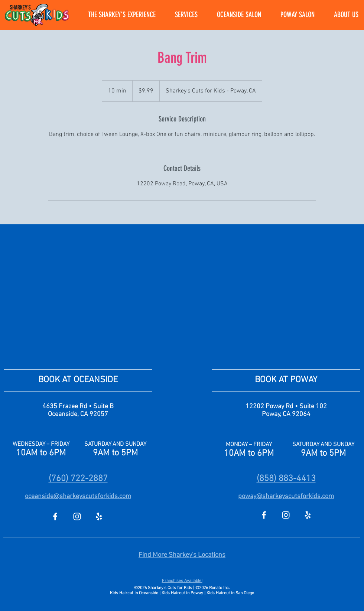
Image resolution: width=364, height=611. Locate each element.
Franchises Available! (182, 581)
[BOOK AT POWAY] (286, 380)
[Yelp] (99, 516)
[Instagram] (77, 516)
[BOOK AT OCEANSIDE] (78, 380)
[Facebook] (55, 516)
